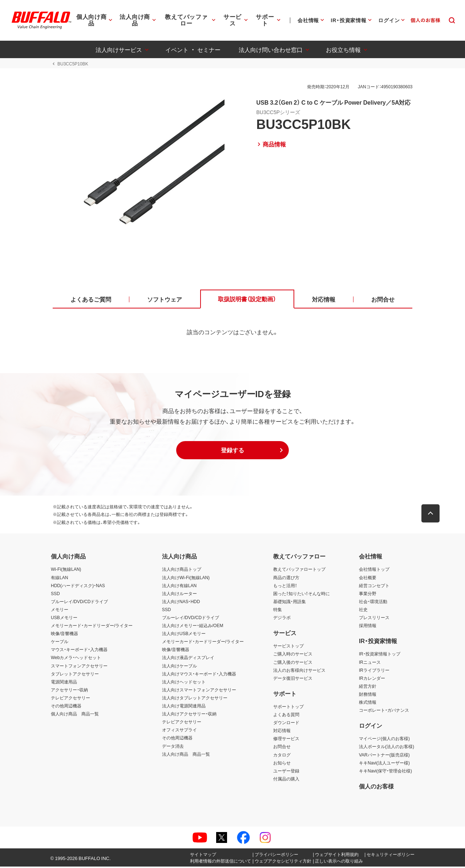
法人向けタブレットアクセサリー (195, 699)
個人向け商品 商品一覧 (75, 715)
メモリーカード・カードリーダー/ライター (92, 627)
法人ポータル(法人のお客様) (387, 748)
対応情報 (282, 732)
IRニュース (370, 663)
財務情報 (368, 695)
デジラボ (282, 619)
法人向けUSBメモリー (184, 635)
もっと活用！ (285, 587)
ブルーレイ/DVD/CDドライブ (79, 603)
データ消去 (173, 747)
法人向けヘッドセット (184, 683)
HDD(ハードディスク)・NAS (78, 587)
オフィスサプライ (179, 731)
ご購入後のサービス (293, 663)
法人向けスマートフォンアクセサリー (199, 691)
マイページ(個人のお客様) (384, 740)
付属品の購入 (286, 780)
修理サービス (286, 740)
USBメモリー (64, 619)
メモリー (60, 611)
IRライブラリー (374, 671)
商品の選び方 (286, 579)
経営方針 (368, 687)
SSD (55, 595)
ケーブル (60, 643)
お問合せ (282, 748)
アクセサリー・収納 (69, 691)
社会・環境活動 (373, 603)
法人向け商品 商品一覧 (186, 755)
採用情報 (368, 627)
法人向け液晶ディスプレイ (188, 659)
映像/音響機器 (64, 635)
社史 (363, 611)
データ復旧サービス (293, 679)
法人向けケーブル (179, 667)
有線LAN (59, 579)
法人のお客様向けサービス (299, 671)
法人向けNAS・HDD (181, 603)
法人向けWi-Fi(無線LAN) (186, 579)
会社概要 (368, 579)
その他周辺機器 (66, 707)
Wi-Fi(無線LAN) (66, 571)
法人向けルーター (179, 595)
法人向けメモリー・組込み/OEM (193, 627)
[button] (232, 452)
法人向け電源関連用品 (184, 707)
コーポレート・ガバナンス (384, 711)
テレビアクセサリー (70, 699)
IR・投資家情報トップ (380, 655)
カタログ (282, 756)
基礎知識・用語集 (290, 603)
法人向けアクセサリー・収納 (189, 715)
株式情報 (368, 703)
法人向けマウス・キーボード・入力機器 (199, 675)
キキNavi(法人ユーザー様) (384, 764)
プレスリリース (374, 619)
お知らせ (282, 764)
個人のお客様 (376, 787)
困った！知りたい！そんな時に (302, 595)
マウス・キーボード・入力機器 (79, 651)
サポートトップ (288, 708)
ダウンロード (286, 724)
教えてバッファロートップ (299, 571)
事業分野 (368, 595)
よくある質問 (286, 716)
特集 (278, 611)
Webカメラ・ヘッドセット (76, 659)
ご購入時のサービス (293, 655)
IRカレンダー (372, 679)
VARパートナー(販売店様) (384, 756)
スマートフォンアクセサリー (79, 667)
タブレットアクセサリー (75, 675)
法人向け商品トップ (182, 571)
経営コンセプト (374, 587)
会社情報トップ (374, 571)
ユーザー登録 (286, 772)
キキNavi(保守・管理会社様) (385, 772)
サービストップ (288, 647)
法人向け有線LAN (179, 587)
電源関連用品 (64, 683)
